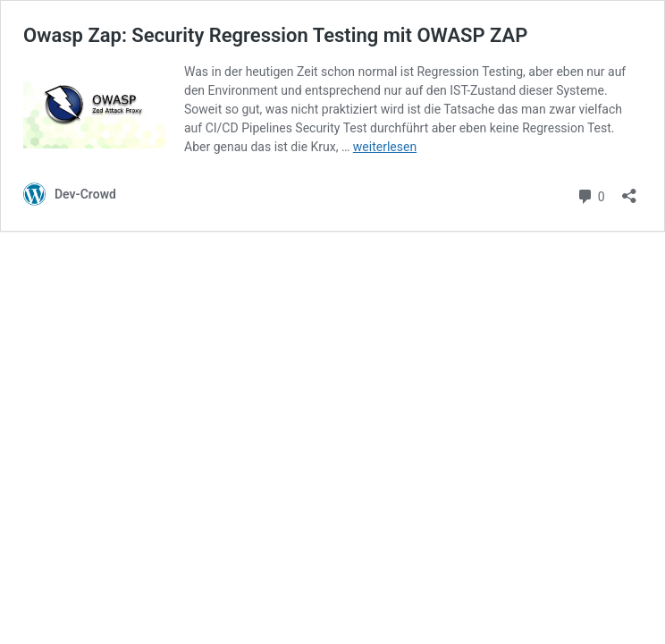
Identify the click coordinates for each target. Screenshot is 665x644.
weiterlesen (385, 147)
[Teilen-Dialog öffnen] (629, 190)
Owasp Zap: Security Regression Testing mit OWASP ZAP (275, 35)
